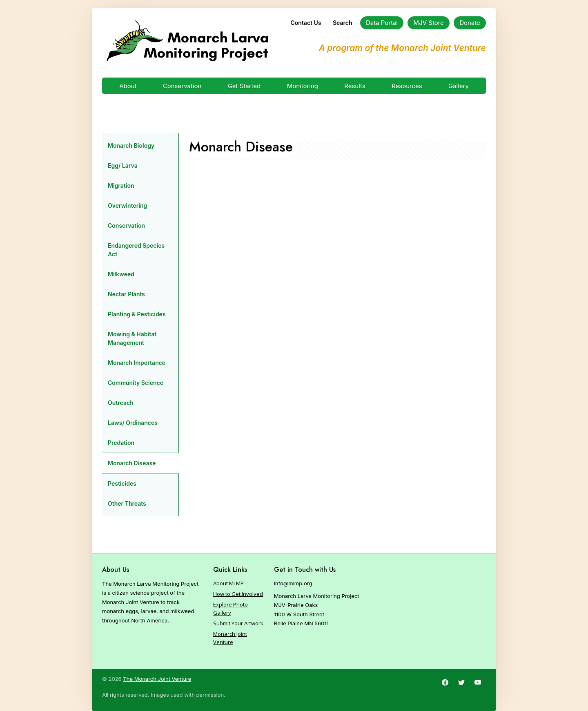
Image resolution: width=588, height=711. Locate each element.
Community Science (136, 383)
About (128, 86)
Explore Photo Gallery (231, 609)
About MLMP (228, 583)
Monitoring (303, 86)
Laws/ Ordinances (133, 423)
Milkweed (121, 274)
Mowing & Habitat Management (132, 338)
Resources (407, 86)
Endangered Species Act (136, 250)
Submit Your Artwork (238, 623)
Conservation (182, 86)
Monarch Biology (131, 146)
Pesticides (122, 483)
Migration (121, 186)
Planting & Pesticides (137, 314)
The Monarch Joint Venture (157, 679)
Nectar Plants (126, 294)
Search (343, 23)
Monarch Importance (137, 363)
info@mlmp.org (293, 583)
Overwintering (127, 206)
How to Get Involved (238, 594)
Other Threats (127, 503)
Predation (121, 443)
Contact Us (306, 23)
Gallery (459, 86)
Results (355, 86)
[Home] (187, 41)
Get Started (244, 86)
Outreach (121, 403)
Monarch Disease (132, 463)
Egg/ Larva (123, 166)
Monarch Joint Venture (230, 638)
